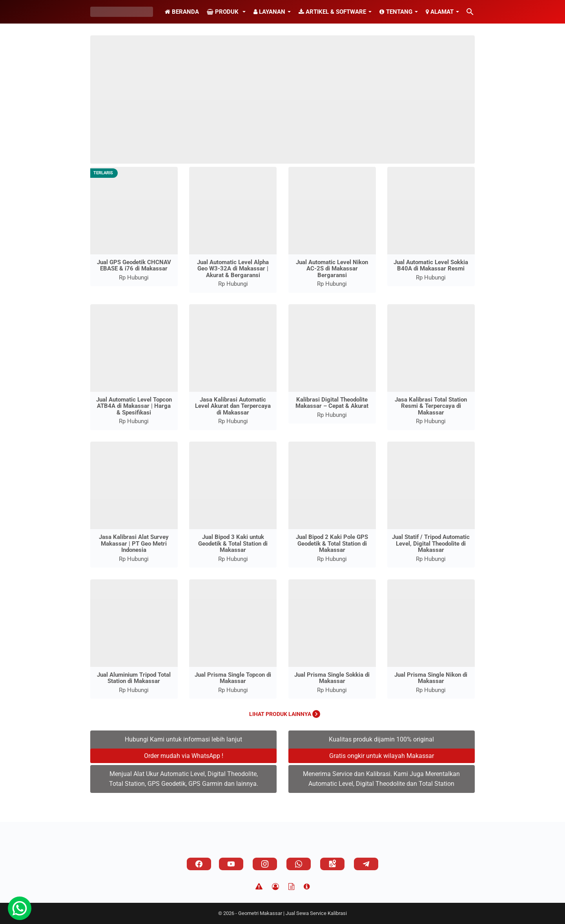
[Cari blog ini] (470, 12)
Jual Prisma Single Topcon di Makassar (233, 678)
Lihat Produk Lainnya (285, 714)
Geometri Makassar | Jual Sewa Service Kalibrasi (293, 913)
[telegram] (366, 864)
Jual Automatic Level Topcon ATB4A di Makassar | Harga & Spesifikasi (134, 406)
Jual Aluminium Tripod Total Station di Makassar (134, 678)
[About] (307, 887)
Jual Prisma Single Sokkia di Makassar (332, 678)
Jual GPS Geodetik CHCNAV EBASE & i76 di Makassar (134, 266)
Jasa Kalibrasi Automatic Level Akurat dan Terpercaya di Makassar (233, 406)
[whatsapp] (299, 864)
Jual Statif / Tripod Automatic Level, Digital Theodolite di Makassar (431, 543)
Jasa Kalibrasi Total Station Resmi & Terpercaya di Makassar (431, 406)
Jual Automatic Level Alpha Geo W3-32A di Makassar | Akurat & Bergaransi (233, 269)
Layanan (269, 12)
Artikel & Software (332, 12)
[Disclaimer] (259, 887)
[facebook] (199, 864)
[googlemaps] (332, 864)
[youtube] (231, 864)
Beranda (182, 12)
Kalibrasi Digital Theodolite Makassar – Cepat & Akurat (332, 403)
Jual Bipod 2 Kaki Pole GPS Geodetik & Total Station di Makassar (332, 543)
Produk (223, 12)
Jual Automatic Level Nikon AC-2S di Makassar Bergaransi (332, 269)
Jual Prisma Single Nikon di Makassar (431, 678)
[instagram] (265, 864)
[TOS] (291, 887)
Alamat (440, 12)
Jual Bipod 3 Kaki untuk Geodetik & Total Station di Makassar (233, 543)
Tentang (396, 12)
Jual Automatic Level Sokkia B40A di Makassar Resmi (431, 266)
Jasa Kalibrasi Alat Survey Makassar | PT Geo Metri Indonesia (134, 543)
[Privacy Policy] (275, 887)
